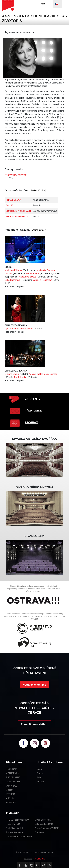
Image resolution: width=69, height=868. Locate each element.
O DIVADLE (12, 786)
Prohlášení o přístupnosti (20, 837)
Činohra (40, 773)
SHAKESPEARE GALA (17, 216)
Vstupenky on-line (34, 685)
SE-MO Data (40, 859)
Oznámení (40, 832)
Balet (39, 777)
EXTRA (10, 790)
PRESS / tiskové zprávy (17, 820)
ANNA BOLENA (13, 200)
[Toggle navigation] (58, 4)
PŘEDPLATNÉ (33, 411)
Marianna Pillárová (14, 270)
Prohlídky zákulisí (14, 828)
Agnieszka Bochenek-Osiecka (19, 329)
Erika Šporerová (12, 280)
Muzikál (40, 782)
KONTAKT (11, 803)
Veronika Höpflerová (43, 280)
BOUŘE (10, 205)
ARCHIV (10, 798)
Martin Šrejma (33, 274)
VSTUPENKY (33, 399)
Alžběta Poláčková (27, 277)
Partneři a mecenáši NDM (47, 828)
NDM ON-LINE (13, 782)
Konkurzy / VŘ (13, 824)
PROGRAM (31, 422)
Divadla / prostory (43, 820)
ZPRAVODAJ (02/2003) (16, 175)
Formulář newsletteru (34, 724)
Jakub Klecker (21, 377)
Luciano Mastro (12, 374)
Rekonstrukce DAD (44, 824)
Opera (40, 769)
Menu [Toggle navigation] (45, 4)
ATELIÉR (10, 794)
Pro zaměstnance (14, 832)
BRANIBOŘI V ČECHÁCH (18, 211)
